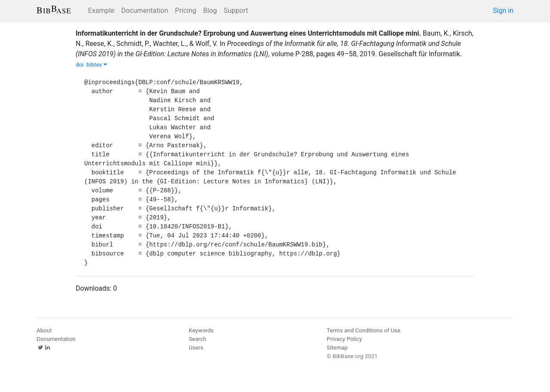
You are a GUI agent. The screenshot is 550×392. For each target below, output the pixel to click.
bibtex (97, 65)
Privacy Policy (344, 339)
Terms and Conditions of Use (363, 330)
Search (197, 339)
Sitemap (337, 348)
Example (101, 11)
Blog (210, 11)
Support (236, 11)
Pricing (186, 11)
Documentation (145, 11)
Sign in (503, 11)
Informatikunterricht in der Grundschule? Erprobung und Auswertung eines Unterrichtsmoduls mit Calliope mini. (248, 33)
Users (196, 348)
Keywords (201, 330)
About (44, 330)
